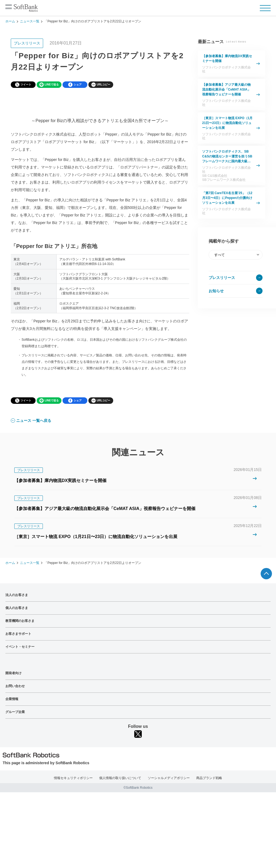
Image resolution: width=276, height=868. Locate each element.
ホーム (10, 21)
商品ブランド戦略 (209, 778)
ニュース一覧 (30, 21)
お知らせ (216, 291)
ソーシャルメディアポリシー (169, 778)
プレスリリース (222, 278)
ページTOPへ (266, 574)
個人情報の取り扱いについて (120, 778)
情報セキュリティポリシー (73, 778)
